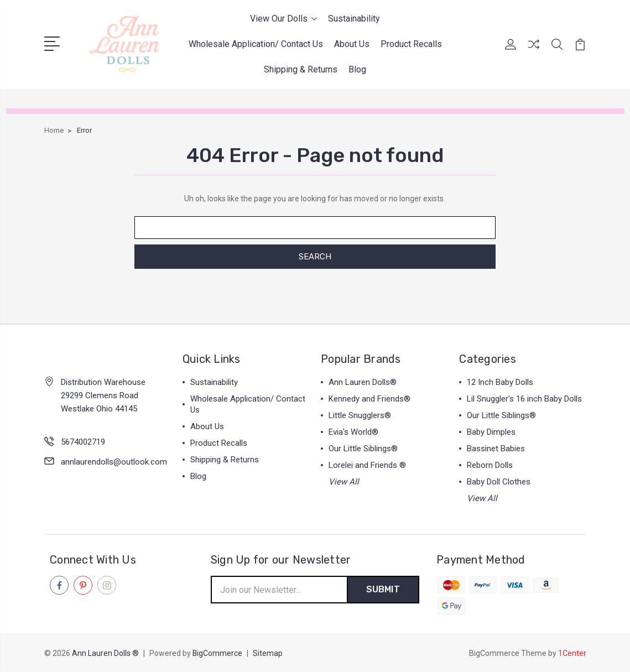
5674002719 (83, 442)
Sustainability (354, 19)
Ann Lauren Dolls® (363, 382)
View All (344, 482)
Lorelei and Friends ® (367, 465)
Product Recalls (411, 44)
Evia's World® (353, 432)
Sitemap (268, 653)
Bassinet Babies (496, 449)
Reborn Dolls (490, 465)
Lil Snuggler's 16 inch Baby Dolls (524, 399)
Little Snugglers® (360, 415)
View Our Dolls (283, 19)
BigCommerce (218, 653)
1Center (572, 653)
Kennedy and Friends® (369, 399)
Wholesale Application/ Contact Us (256, 44)
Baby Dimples (491, 432)
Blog (357, 69)
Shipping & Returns (301, 69)
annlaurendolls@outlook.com (114, 462)
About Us (352, 44)
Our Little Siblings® (363, 449)
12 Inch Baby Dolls (500, 382)
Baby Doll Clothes (499, 482)
